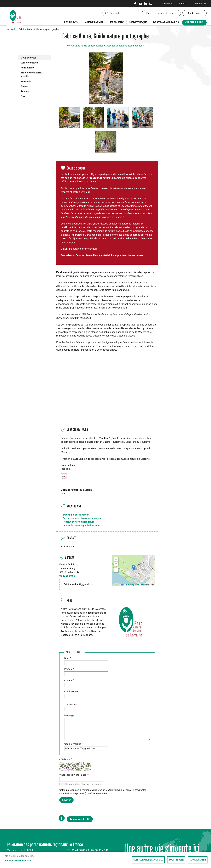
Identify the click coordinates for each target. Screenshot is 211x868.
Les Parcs (70, 24)
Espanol (205, 4)
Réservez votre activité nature (79, 522)
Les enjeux (115, 24)
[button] (106, 78)
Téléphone (70, 705)
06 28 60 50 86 (67, 576)
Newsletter (168, 4)
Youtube (140, 4)
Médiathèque (138, 23)
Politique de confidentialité (18, 861)
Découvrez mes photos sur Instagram (83, 518)
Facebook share (62, 818)
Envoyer (66, 800)
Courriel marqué (73, 744)
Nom (67, 658)
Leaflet (125, 585)
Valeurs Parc (193, 23)
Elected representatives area (161, 13)
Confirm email (72, 691)
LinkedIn (145, 4)
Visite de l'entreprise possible (31, 74)
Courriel (68, 681)
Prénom (68, 669)
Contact (25, 86)
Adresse (25, 91)
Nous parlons (27, 68)
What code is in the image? (73, 775)
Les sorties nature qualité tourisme (81, 525)
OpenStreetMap (138, 585)
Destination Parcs (166, 23)
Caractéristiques (29, 63)
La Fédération (92, 24)
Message (69, 716)
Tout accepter (198, 860)
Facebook (135, 4)
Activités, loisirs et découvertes (87, 46)
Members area (194, 13)
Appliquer (107, 13)
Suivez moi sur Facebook (76, 515)
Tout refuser (176, 860)
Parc (23, 96)
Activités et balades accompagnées (125, 46)
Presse (183, 4)
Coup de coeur (29, 58)
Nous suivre (27, 81)
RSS (151, 4)
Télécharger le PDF (80, 819)
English (201, 4)
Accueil (11, 29)
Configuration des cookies (148, 860)
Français (196, 4)
